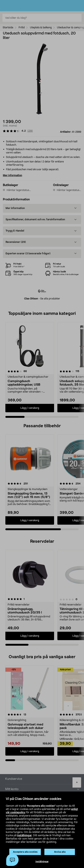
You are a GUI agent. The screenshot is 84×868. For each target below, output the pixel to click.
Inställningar (42, 862)
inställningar (24, 835)
